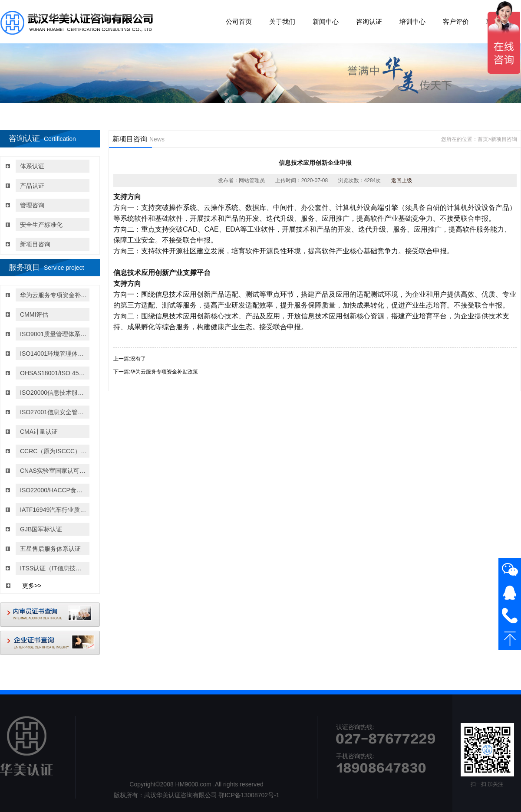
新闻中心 (326, 21)
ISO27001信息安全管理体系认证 (54, 412)
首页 (483, 139)
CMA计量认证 (39, 432)
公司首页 (239, 21)
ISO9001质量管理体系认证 (54, 334)
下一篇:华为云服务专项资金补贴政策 (156, 372)
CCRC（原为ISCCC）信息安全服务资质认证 (54, 451)
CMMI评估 (34, 314)
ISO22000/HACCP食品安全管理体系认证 (54, 490)
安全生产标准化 (41, 225)
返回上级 (402, 180)
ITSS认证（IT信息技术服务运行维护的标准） (54, 568)
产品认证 (32, 186)
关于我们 (282, 21)
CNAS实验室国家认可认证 (54, 471)
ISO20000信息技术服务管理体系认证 (54, 393)
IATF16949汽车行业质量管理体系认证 (54, 510)
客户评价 (456, 21)
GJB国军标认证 (41, 529)
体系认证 (32, 166)
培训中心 (412, 21)
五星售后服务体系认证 (50, 549)
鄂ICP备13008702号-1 (249, 795)
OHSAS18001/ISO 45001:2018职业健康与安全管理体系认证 (54, 373)
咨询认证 (369, 21)
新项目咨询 (35, 244)
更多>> (32, 586)
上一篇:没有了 (130, 359)
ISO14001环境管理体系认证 (54, 354)
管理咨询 (32, 205)
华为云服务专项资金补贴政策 (54, 295)
